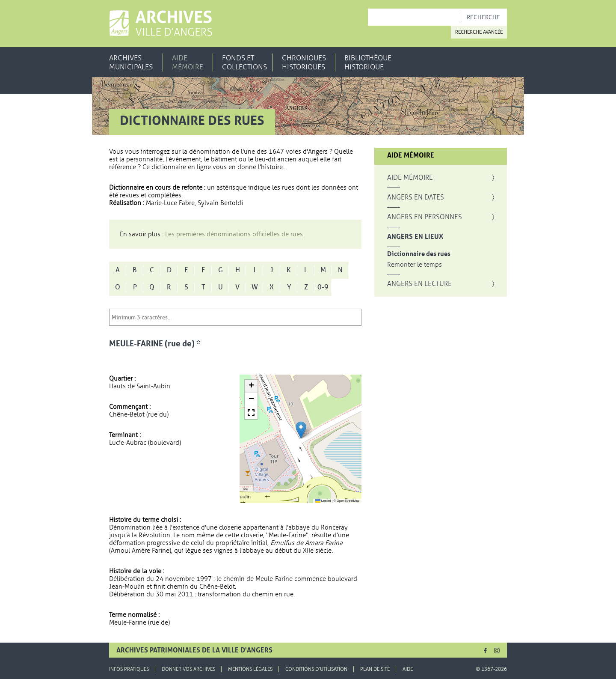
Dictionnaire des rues (419, 254)
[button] (301, 430)
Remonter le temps (415, 265)
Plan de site (375, 669)
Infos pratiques (129, 669)
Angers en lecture (419, 284)
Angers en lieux (415, 237)
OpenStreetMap (348, 501)
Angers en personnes (425, 217)
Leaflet (323, 501)
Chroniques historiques (304, 63)
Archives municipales (131, 63)
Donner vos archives (188, 669)
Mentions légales (250, 669)
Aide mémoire (188, 63)
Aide (408, 669)
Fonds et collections (244, 63)
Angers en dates (416, 197)
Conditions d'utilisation (316, 669)
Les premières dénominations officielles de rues (234, 234)
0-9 (323, 287)
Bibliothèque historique (368, 63)
